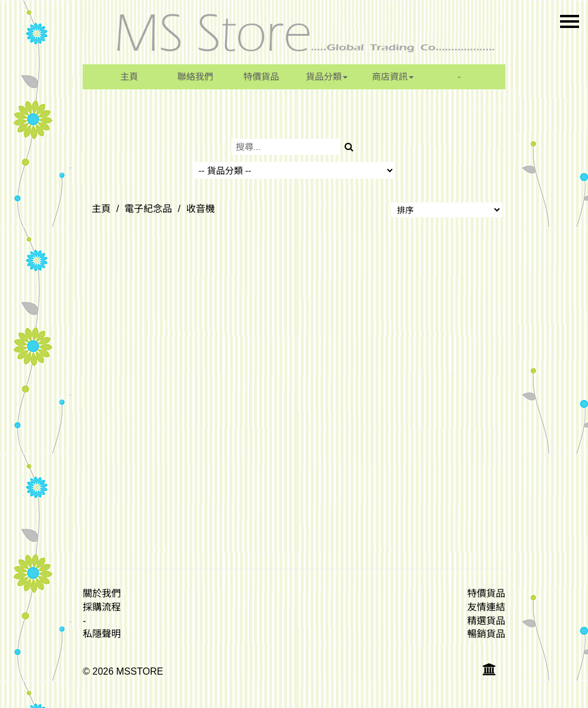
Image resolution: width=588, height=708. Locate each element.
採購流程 (102, 607)
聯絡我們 (195, 77)
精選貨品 (486, 621)
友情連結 (486, 607)
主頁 (129, 77)
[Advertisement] (294, 404)
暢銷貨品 (486, 634)
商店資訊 (393, 77)
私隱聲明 (102, 634)
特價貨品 (261, 77)
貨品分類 (327, 77)
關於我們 (102, 593)
